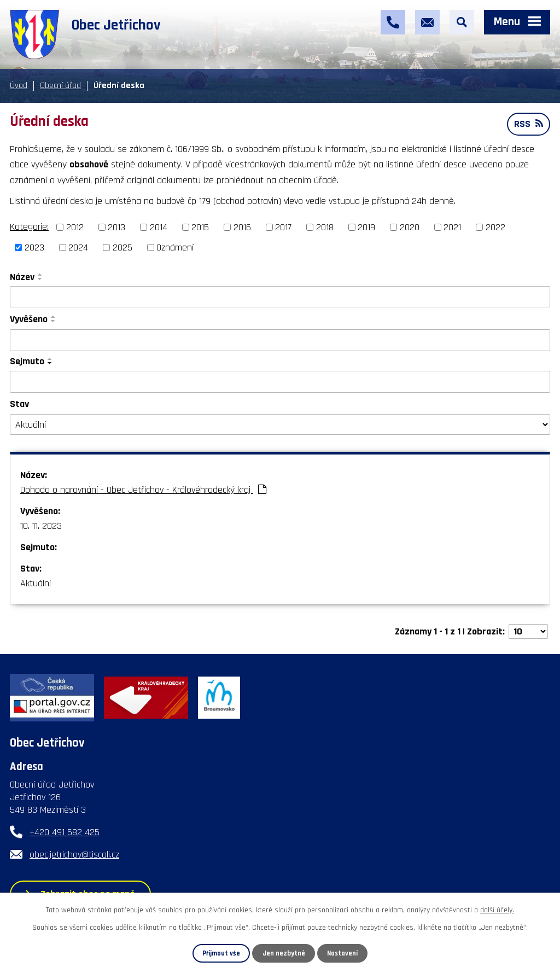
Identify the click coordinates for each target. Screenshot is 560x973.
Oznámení (175, 247)
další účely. (497, 910)
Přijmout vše (221, 953)
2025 (122, 247)
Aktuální (36, 583)
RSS (529, 124)
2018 (325, 227)
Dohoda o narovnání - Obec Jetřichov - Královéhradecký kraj (143, 490)
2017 (283, 227)
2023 (34, 247)
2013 (116, 227)
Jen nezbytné (284, 953)
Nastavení (342, 953)
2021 (452, 227)
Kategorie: (29, 227)
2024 (78, 247)
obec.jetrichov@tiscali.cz (74, 855)
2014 (159, 227)
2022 (495, 227)
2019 (366, 227)
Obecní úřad (60, 86)
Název (22, 277)
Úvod (19, 86)
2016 (242, 227)
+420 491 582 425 (65, 832)
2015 (200, 227)
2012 (75, 227)
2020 (410, 227)
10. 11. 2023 (41, 526)
